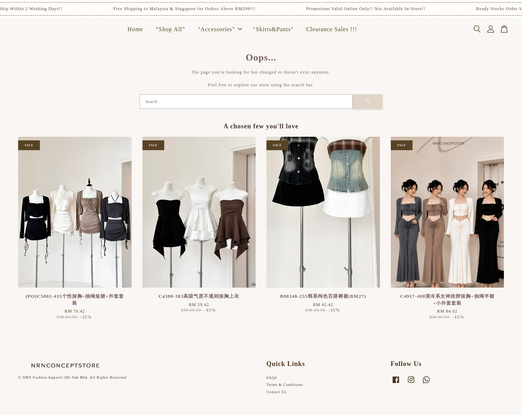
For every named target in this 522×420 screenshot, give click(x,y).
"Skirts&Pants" (273, 32)
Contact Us (277, 397)
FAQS (272, 382)
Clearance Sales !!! (332, 32)
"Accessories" (220, 32)
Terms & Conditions (285, 390)
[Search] (246, 106)
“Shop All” (171, 32)
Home (135, 32)
